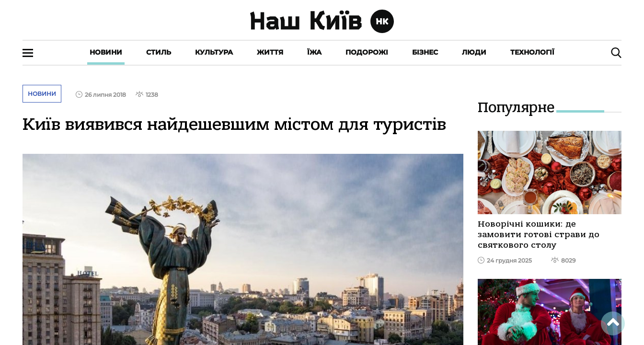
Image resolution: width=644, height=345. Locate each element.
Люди (474, 52)
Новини (106, 52)
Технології (532, 52)
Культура (214, 52)
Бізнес (425, 52)
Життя (270, 52)
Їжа (314, 52)
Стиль (159, 52)
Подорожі (367, 52)
